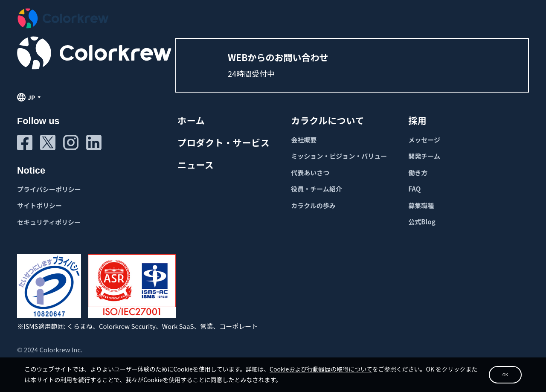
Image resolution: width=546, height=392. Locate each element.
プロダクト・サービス (224, 142)
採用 (417, 120)
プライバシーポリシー (49, 189)
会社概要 (304, 140)
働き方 (418, 173)
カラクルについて (328, 120)
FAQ (414, 189)
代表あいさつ (310, 173)
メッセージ (424, 140)
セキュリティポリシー (49, 222)
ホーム (191, 120)
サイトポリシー (39, 205)
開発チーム (424, 156)
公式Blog (422, 222)
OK (484, 371)
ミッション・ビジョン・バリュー (339, 156)
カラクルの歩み (313, 205)
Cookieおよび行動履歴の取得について (339, 365)
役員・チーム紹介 (317, 189)
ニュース (196, 165)
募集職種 (421, 205)
